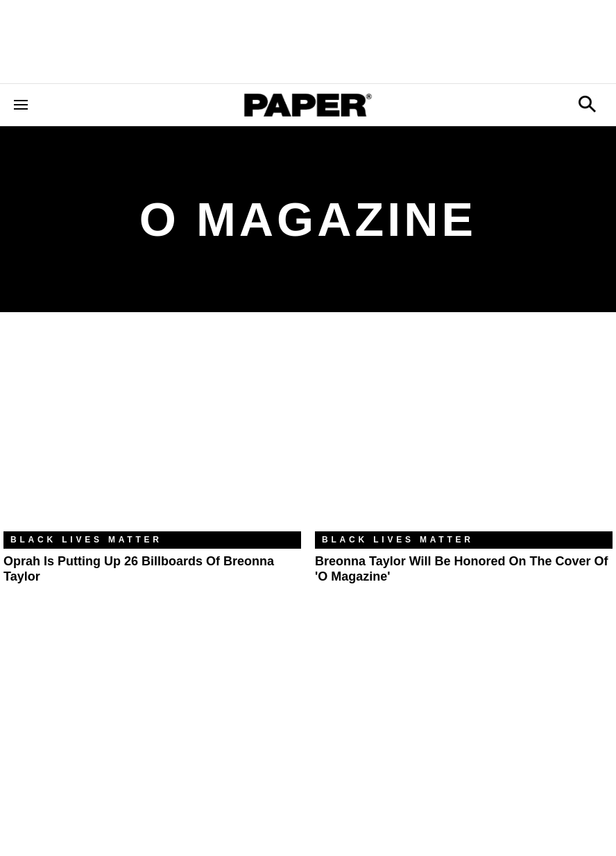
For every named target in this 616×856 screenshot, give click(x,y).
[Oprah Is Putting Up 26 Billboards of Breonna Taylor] (152, 432)
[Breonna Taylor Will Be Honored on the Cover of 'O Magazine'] (464, 432)
